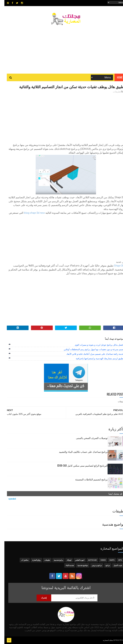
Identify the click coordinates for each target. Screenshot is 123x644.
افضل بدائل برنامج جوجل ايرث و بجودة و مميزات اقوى (95, 345)
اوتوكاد (65, 560)
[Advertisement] (61, 48)
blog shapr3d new (30, 213)
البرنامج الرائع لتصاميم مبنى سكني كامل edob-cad (78, 466)
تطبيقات (112, 92)
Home (115, 77)
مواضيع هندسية (78, 565)
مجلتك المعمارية (104, 640)
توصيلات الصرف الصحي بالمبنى (87, 438)
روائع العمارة (32, 560)
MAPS (108, 560)
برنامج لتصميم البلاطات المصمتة (87, 479)
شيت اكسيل (113, 565)
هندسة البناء (65, 565)
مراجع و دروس (92, 565)
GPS (116, 560)
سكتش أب (20, 560)
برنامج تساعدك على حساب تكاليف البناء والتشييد (79, 452)
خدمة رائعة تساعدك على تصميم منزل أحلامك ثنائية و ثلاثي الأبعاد (91, 354)
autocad (88, 560)
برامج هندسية (54, 560)
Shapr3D (115, 266)
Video (99, 560)
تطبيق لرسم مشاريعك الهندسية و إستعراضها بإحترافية (95, 359)
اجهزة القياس (75, 560)
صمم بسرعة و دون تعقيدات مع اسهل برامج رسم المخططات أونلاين (89, 349)
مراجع (103, 565)
